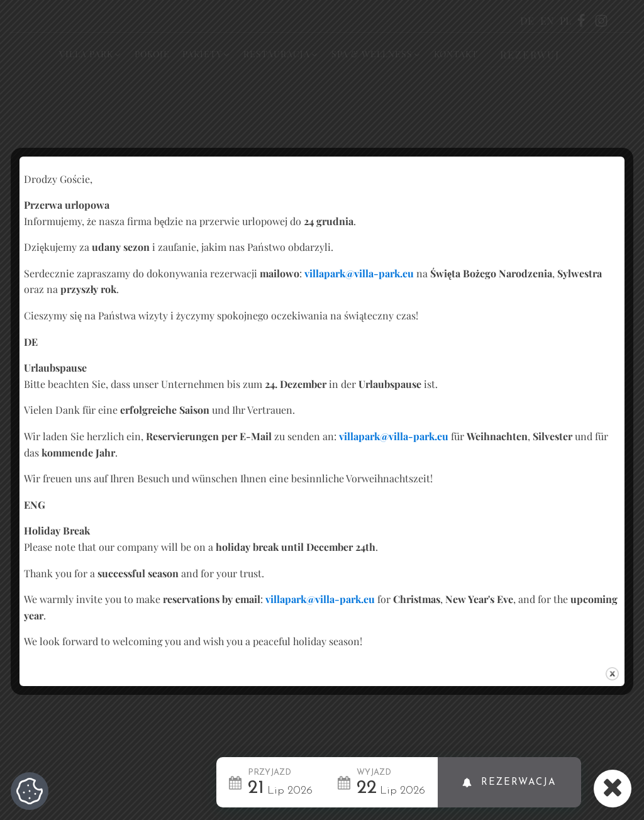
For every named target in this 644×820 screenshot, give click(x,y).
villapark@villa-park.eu (359, 273)
